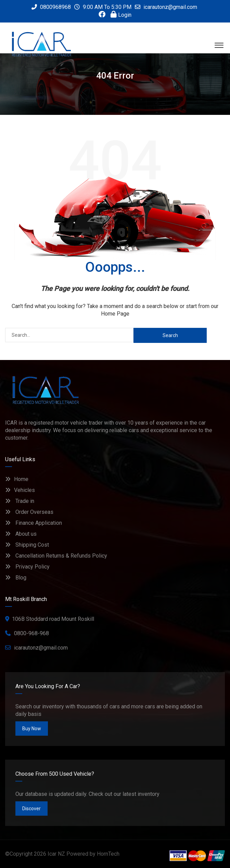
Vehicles (20, 490)
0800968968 (51, 7)
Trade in (20, 501)
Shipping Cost (27, 545)
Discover (31, 809)
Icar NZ (56, 854)
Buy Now (32, 729)
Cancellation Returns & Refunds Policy (56, 556)
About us (21, 534)
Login (121, 15)
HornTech (108, 854)
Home (17, 479)
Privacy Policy (27, 567)
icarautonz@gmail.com (170, 7)
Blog (16, 578)
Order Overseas (29, 512)
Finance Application (34, 523)
